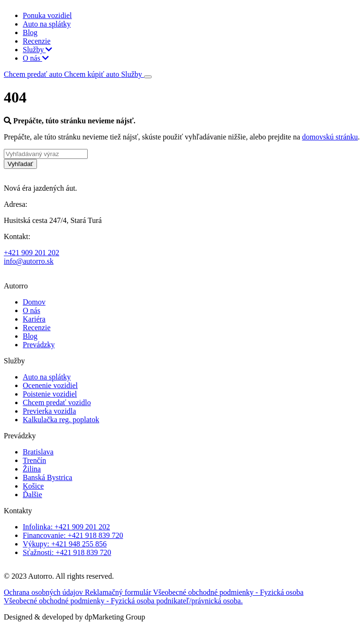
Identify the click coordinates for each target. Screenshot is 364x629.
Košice (33, 486)
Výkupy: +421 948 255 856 (65, 544)
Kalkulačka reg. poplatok (61, 420)
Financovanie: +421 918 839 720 (73, 535)
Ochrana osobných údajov (44, 592)
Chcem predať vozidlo (57, 402)
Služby (37, 50)
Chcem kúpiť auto (92, 74)
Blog (30, 32)
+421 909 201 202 (32, 253)
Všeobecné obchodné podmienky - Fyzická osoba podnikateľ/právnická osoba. (123, 601)
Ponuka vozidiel (47, 15)
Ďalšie (32, 495)
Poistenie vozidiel (50, 394)
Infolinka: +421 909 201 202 (66, 527)
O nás (36, 58)
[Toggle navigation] (148, 77)
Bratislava (38, 452)
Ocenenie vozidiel (50, 385)
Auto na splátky (47, 24)
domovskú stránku (330, 137)
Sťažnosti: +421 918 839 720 (67, 552)
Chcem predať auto (34, 74)
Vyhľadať (20, 164)
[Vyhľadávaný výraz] (46, 154)
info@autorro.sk (29, 261)
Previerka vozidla (49, 411)
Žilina (32, 469)
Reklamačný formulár (119, 592)
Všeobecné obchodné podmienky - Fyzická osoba (228, 592)
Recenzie (37, 41)
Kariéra (34, 319)
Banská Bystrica (47, 477)
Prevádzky (39, 345)
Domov (34, 302)
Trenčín (34, 460)
